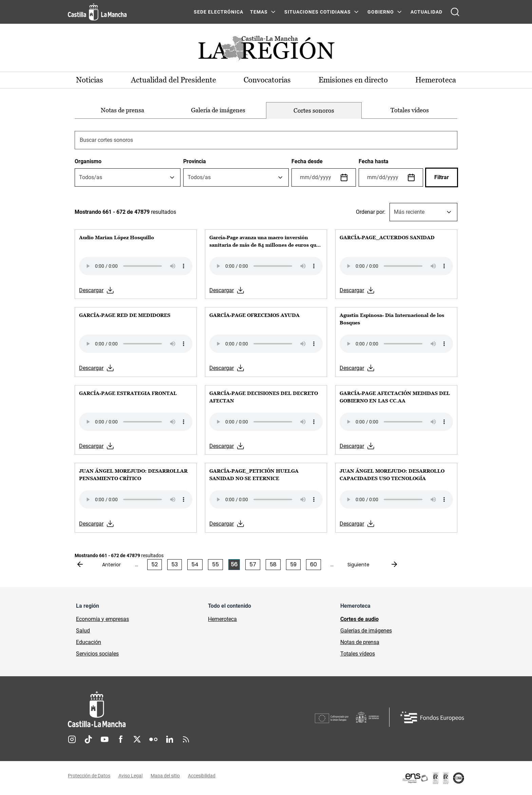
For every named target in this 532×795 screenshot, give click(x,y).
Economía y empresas (102, 619)
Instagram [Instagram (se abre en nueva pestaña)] (72, 739)
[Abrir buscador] (455, 12)
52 (155, 564)
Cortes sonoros (314, 110)
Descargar (91, 290)
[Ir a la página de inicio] (97, 12)
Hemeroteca (436, 80)
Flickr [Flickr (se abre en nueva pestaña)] (153, 739)
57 (253, 564)
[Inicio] (160, 709)
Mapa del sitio (165, 776)
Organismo (88, 161)
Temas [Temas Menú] (259, 12)
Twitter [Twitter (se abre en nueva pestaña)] (137, 739)
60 (313, 564)
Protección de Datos (89, 776)
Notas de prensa (122, 110)
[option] (122, 110)
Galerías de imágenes (366, 631)
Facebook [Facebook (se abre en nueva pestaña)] (121, 739)
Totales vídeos (410, 110)
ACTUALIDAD (426, 12)
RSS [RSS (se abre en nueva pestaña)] (186, 739)
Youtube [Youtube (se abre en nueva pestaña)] (104, 739)
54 (195, 564)
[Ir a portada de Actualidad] (266, 50)
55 (215, 564)
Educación (89, 642)
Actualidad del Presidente (174, 80)
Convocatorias (267, 80)
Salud (83, 631)
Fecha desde (307, 161)
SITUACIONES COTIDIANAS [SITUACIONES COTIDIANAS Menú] (318, 12)
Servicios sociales (97, 654)
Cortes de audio (359, 619)
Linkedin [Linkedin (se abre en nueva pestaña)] (170, 739)
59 (293, 564)
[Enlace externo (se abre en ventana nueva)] (433, 778)
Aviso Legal (130, 776)
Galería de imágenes (218, 110)
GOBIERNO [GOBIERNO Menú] (381, 12)
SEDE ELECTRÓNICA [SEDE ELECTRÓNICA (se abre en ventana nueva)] (218, 12)
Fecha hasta (374, 161)
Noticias (90, 80)
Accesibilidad (202, 776)
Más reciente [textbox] (409, 212)
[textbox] (91, 177)
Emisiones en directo (353, 80)
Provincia (195, 161)
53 (175, 564)
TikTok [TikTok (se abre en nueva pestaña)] (88, 739)
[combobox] (128, 177)
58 (273, 564)
